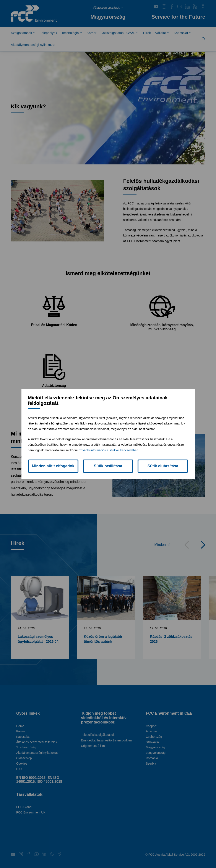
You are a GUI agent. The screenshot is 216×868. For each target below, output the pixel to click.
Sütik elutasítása (163, 466)
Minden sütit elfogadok (53, 466)
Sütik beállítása (108, 466)
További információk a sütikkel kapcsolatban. (109, 450)
